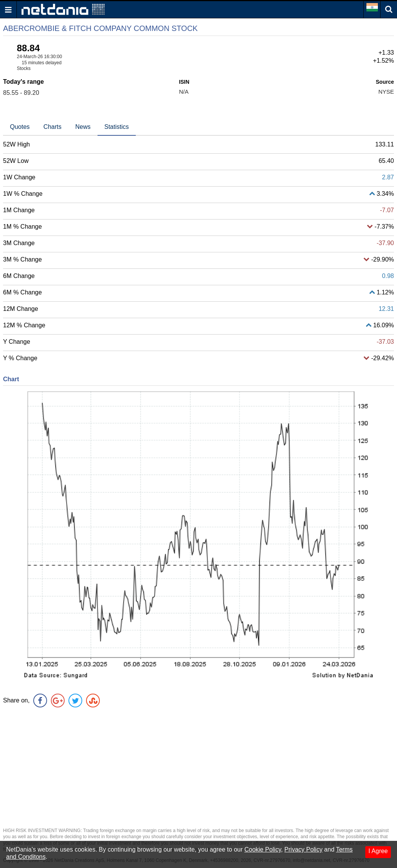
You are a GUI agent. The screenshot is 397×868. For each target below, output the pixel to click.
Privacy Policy (304, 849)
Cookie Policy (263, 849)
